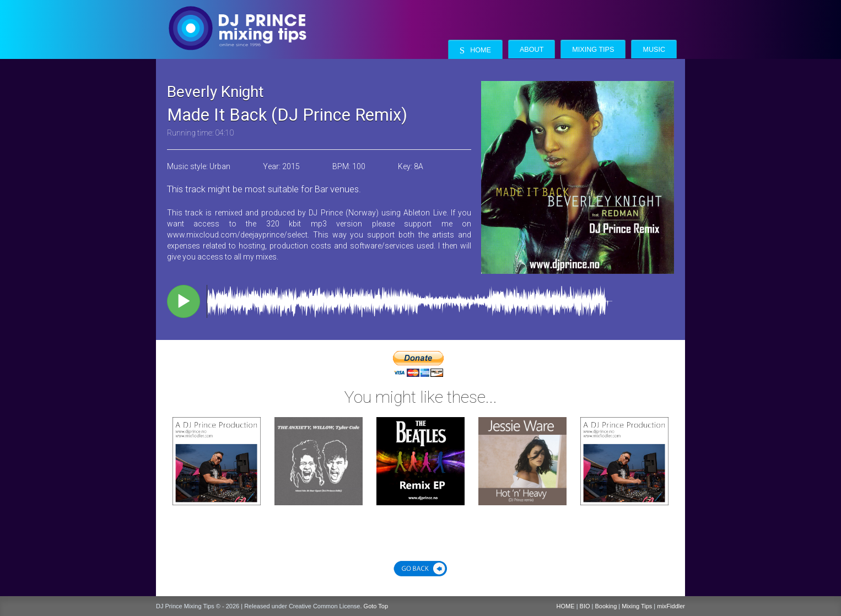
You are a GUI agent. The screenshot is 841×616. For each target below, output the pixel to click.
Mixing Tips (593, 50)
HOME (566, 606)
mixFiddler (671, 606)
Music (654, 50)
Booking (606, 606)
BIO (585, 606)
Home (475, 50)
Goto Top (376, 606)
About (532, 50)
